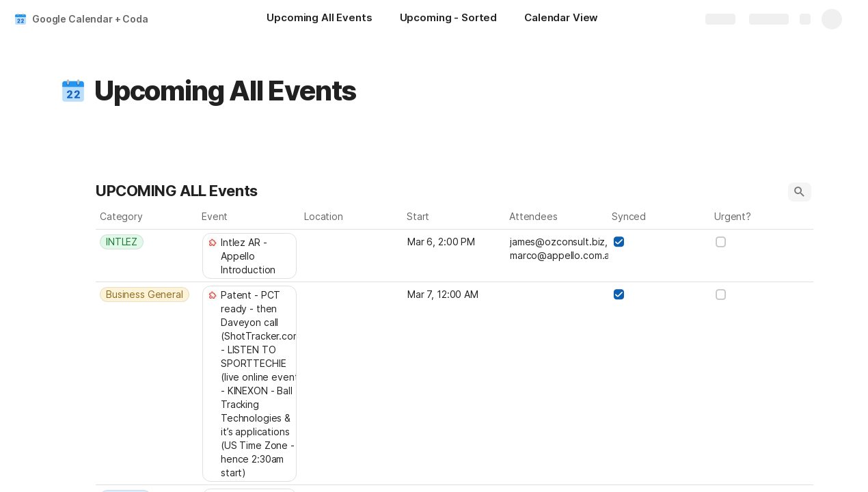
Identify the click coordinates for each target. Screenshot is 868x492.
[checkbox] (619, 242)
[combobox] (147, 242)
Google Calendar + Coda (90, 19)
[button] (73, 91)
